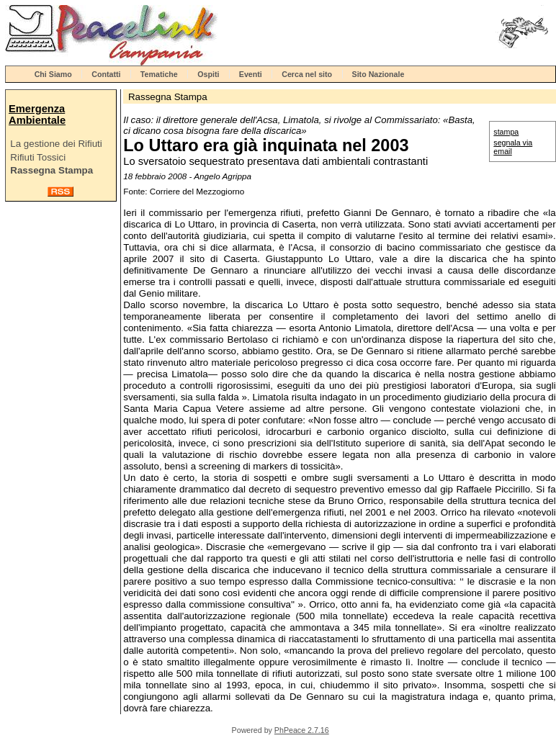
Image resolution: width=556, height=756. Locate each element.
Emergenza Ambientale (37, 114)
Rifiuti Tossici (38, 157)
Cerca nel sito (307, 74)
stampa (506, 132)
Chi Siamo (53, 74)
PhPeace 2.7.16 (302, 730)
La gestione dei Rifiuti (56, 144)
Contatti (106, 74)
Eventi (251, 74)
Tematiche (159, 74)
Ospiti (208, 74)
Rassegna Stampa (51, 170)
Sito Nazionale (378, 74)
